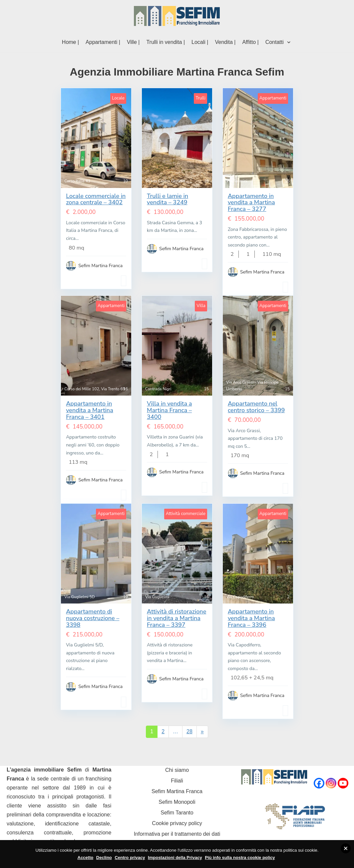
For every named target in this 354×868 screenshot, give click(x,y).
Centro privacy (130, 858)
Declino (104, 858)
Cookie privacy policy (177, 823)
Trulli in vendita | (166, 42)
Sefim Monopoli (177, 802)
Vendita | (225, 42)
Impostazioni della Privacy (175, 858)
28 (189, 731)
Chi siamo (177, 770)
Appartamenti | (103, 42)
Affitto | (250, 42)
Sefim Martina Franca (177, 791)
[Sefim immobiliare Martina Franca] (177, 16)
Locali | (200, 42)
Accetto (86, 858)
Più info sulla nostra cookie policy (240, 858)
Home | (70, 42)
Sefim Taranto (177, 813)
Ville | (133, 42)
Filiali (177, 781)
